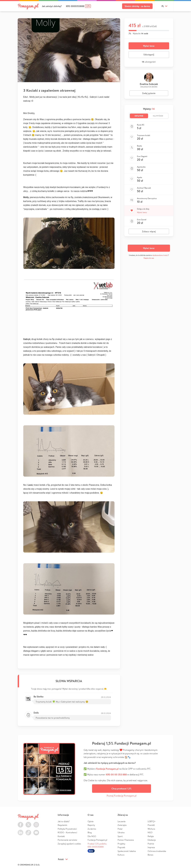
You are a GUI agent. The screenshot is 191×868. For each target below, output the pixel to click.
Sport (120, 836)
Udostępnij (149, 55)
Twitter (28, 823)
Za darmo (92, 829)
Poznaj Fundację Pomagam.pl (122, 796)
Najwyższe (158, 116)
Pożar (120, 829)
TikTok (28, 831)
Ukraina (121, 832)
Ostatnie (139, 116)
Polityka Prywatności (67, 829)
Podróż (151, 844)
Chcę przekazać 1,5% (121, 789)
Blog (90, 832)
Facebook (20, 823)
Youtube (36, 831)
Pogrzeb (121, 847)
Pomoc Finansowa (126, 840)
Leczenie (122, 821)
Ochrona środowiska (157, 851)
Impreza (151, 847)
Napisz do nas (149, 258)
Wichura (151, 829)
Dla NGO (92, 836)
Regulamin (62, 825)
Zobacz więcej (149, 231)
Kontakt (61, 836)
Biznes (150, 855)
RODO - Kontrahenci (67, 832)
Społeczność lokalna (127, 851)
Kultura (121, 855)
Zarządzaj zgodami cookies (69, 844)
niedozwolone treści (160, 255)
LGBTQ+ (152, 821)
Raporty (91, 825)
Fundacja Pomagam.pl (97, 840)
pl (163, 6)
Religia (151, 836)
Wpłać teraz (149, 46)
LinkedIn (20, 831)
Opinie (91, 821)
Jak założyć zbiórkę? (52, 6)
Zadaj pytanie (149, 93)
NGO (150, 832)
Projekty (121, 844)
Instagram (36, 823)
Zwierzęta (122, 825)
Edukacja (152, 840)
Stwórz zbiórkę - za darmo (137, 6)
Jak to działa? (64, 821)
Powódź (151, 825)
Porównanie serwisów (67, 840)
